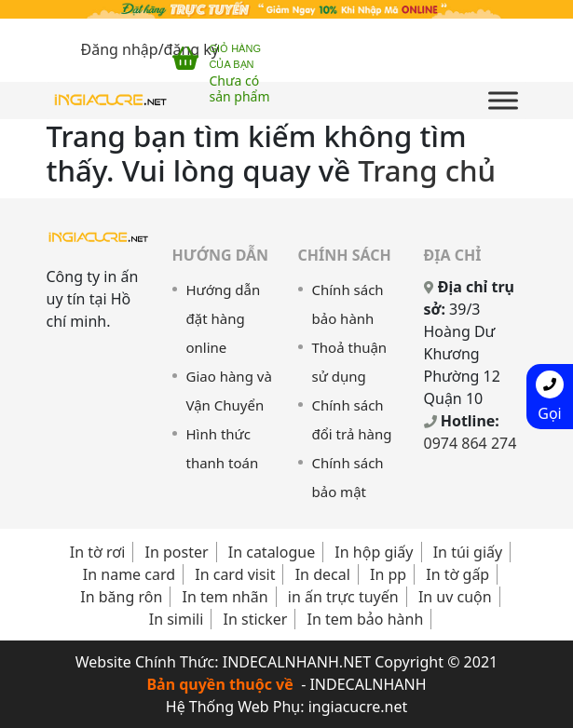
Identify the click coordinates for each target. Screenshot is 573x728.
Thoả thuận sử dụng (350, 362)
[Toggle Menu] (503, 100)
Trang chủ (427, 170)
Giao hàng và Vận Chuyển (229, 391)
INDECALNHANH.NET (297, 662)
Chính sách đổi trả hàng (352, 419)
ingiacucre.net (358, 707)
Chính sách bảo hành (348, 304)
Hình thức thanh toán (223, 448)
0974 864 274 (471, 443)
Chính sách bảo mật (348, 477)
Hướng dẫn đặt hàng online (224, 318)
